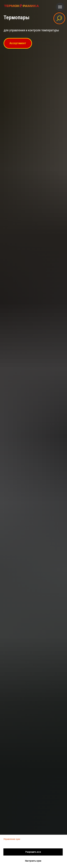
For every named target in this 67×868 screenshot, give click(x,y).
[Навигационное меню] (60, 7)
